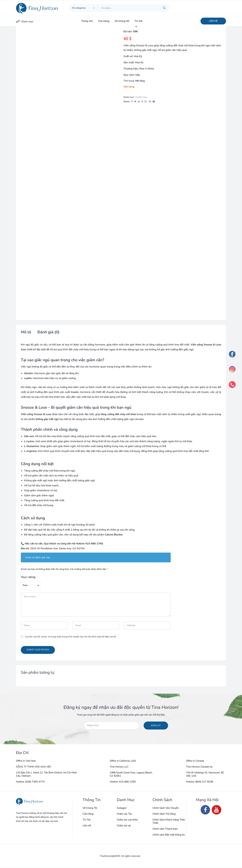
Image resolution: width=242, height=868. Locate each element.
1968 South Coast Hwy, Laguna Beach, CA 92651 (131, 775)
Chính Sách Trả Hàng (164, 814)
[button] (213, 21)
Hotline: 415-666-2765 (123, 782)
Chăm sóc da (124, 826)
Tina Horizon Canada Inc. (200, 767)
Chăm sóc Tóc (124, 814)
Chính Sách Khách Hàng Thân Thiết (169, 822)
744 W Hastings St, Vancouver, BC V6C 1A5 (205, 775)
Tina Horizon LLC (119, 767)
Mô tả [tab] (26, 332)
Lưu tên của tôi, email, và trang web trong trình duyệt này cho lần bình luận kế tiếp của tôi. (71, 637)
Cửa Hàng (88, 814)
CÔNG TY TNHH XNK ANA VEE (33, 767)
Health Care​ (141, 97)
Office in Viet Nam (26, 761)
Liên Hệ (87, 826)
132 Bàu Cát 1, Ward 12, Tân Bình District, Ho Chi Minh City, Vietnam (46, 775)
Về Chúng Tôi (90, 808)
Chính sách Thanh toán (165, 829)
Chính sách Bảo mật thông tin (169, 835)
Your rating (28, 577)
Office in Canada (195, 761)
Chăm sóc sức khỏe (127, 820)
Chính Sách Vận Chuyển (166, 808)
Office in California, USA (123, 761)
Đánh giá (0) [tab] (48, 332)
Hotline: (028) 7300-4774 (30, 782)
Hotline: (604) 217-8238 (199, 782)
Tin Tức (87, 820)
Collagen (122, 808)
